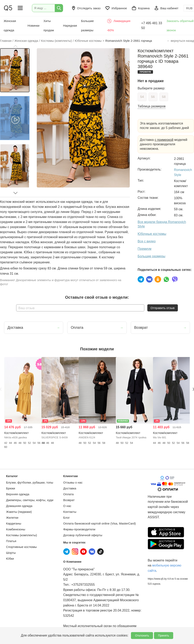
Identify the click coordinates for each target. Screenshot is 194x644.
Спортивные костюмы (21, 547)
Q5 (8, 8)
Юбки (10, 559)
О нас (67, 506)
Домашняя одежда (19, 506)
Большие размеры (87, 26)
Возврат (69, 500)
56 (153, 97)
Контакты (70, 512)
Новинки (33, 26)
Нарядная (70, 26)
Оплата (69, 494)
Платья (11, 541)
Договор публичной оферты (83, 535)
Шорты (11, 553)
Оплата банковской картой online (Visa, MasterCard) (100, 523)
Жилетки (12, 518)
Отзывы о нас (73, 482)
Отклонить (142, 636)
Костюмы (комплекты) (22, 535)
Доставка (70, 488)
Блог (66, 518)
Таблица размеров (152, 106)
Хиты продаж (49, 26)
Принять (164, 636)
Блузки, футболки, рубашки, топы (30, 482)
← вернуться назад (180, 41)
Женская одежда (10, 26)
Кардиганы (14, 523)
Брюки (11, 488)
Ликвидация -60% (119, 25)
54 (142, 97)
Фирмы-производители (79, 529)
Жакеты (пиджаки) (19, 512)
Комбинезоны (16, 529)
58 (164, 97)
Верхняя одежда (18, 494)
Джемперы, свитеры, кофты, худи (30, 500)
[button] (15, 46)
